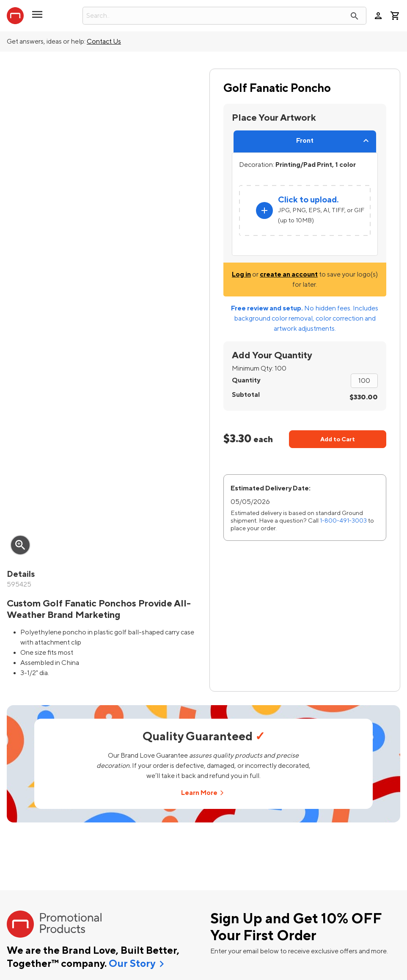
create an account (289, 274)
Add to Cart (338, 439)
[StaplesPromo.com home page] (15, 16)
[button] (37, 18)
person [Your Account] (378, 16)
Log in (241, 274)
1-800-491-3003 (343, 521)
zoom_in (20, 545)
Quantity (246, 380)
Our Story (132, 964)
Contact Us (104, 42)
